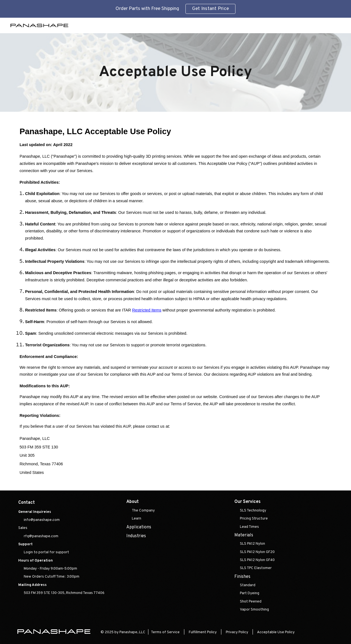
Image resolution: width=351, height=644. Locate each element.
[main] (175, 72)
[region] (175, 9)
